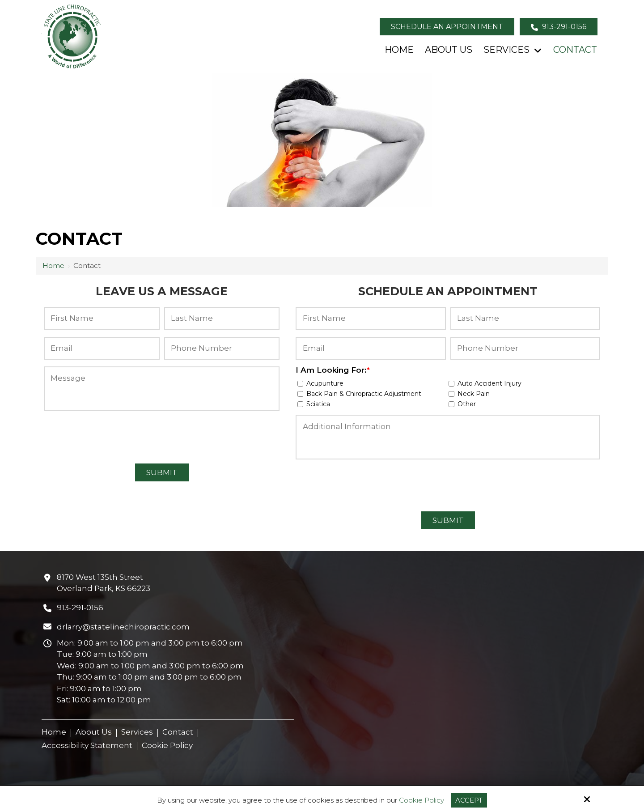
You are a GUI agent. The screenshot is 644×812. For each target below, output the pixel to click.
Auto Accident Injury (487, 383)
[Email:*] (102, 348)
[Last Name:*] (222, 318)
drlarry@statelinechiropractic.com (123, 627)
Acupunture (322, 383)
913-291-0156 (559, 27)
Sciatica (316, 404)
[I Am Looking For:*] (300, 384)
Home (53, 266)
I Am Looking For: (333, 370)
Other (464, 404)
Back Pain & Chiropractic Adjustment (361, 394)
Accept (469, 800)
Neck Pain (471, 394)
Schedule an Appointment (447, 27)
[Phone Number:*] (222, 348)
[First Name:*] (102, 318)
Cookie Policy (422, 800)
